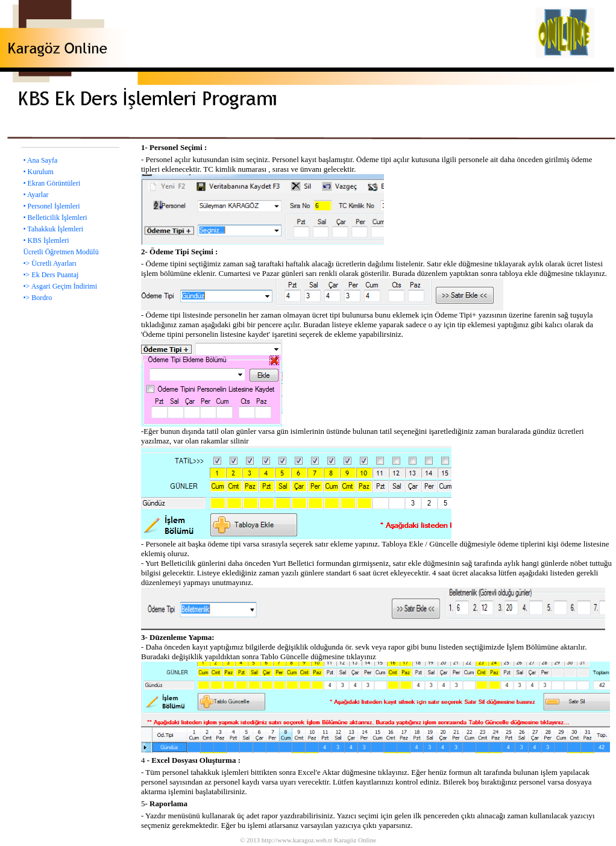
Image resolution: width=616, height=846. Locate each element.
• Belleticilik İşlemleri (55, 218)
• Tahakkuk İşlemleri (53, 229)
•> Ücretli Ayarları (50, 263)
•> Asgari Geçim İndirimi (60, 286)
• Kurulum (38, 172)
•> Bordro (37, 298)
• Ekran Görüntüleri (52, 183)
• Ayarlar (36, 195)
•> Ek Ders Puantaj (51, 275)
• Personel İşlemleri (51, 206)
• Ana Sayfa (40, 160)
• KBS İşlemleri (46, 240)
